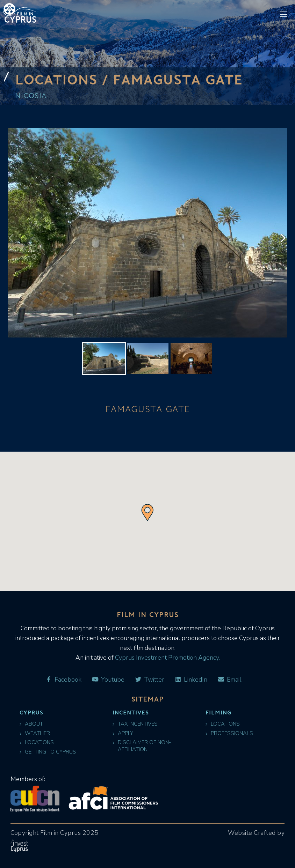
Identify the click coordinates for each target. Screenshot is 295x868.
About (31, 724)
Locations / (64, 79)
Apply (123, 733)
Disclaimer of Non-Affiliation (142, 746)
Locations (37, 743)
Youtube (108, 680)
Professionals (229, 733)
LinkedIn (191, 680)
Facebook (63, 680)
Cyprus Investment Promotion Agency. (167, 658)
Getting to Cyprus (48, 752)
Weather (35, 733)
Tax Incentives (135, 724)
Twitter (149, 680)
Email (229, 680)
